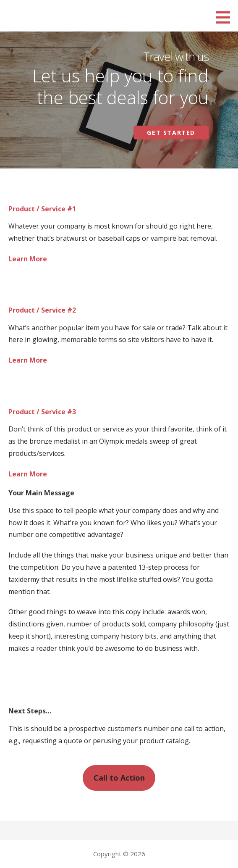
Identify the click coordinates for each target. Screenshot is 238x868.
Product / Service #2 (42, 310)
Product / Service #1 (42, 209)
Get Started (171, 133)
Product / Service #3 (42, 412)
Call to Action (119, 778)
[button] (226, 17)
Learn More (28, 259)
